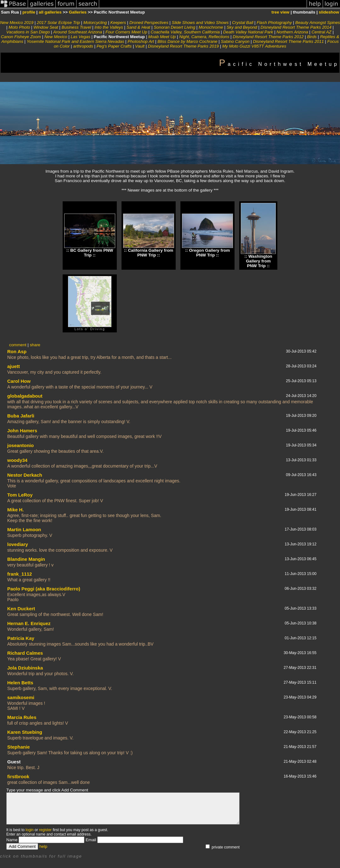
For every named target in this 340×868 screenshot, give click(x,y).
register (45, 830)
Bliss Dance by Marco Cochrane (187, 41)
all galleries (50, 12)
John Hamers (22, 431)
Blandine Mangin (26, 559)
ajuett (14, 366)
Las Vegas (80, 37)
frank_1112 (20, 574)
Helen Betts (20, 683)
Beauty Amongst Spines (318, 23)
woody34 (17, 460)
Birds (312, 37)
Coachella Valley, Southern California (185, 32)
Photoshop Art (141, 41)
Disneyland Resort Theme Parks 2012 (268, 37)
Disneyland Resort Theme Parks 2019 (183, 46)
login (29, 830)
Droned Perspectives (149, 23)
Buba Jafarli (21, 416)
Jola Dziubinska (25, 668)
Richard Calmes (25, 653)
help (43, 846)
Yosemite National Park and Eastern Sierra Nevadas (76, 41)
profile (29, 12)
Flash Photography (274, 23)
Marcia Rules (22, 717)
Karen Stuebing (25, 732)
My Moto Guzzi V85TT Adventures (254, 46)
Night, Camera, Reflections (204, 37)
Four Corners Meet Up (126, 32)
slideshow (329, 12)
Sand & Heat (139, 27)
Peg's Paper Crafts (114, 46)
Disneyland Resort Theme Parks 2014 (296, 27)
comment (18, 345)
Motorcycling (95, 23)
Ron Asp (17, 351)
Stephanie (19, 747)
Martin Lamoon (24, 529)
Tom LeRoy (20, 495)
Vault (140, 46)
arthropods (83, 46)
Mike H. (16, 510)
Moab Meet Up (162, 37)
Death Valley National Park (248, 32)
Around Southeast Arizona (78, 32)
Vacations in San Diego (28, 32)
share (35, 345)
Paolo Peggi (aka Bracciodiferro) (44, 589)
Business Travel (76, 27)
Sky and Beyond (242, 27)
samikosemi (21, 697)
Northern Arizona (292, 32)
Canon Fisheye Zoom (21, 37)
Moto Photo (19, 27)
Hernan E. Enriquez (29, 623)
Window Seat (46, 27)
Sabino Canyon (235, 41)
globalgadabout (25, 396)
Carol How (19, 381)
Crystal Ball (243, 23)
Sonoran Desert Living (174, 27)
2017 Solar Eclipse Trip (58, 23)
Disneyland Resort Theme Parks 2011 (288, 41)
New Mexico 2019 (17, 23)
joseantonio (20, 445)
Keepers (118, 23)
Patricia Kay (21, 638)
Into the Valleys (109, 27)
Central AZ (321, 32)
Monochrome (211, 27)
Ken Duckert (21, 609)
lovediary (18, 544)
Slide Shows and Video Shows (200, 23)
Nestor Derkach (25, 475)
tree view (280, 12)
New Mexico (56, 37)
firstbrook (18, 776)
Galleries (78, 12)
